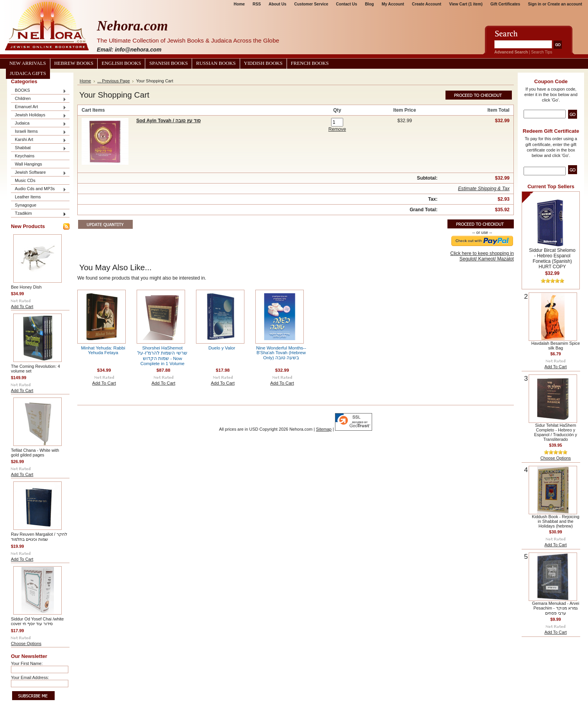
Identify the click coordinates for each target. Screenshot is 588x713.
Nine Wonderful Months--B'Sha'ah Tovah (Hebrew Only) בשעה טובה (281, 353)
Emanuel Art (39, 107)
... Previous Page (113, 81)
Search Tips (542, 52)
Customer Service (311, 4)
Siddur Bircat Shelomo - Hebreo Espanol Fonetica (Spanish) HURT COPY (552, 258)
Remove (337, 129)
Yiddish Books (263, 63)
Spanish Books (168, 63)
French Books (310, 63)
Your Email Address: (30, 677)
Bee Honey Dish (26, 287)
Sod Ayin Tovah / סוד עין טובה (168, 121)
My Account (393, 4)
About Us (277, 4)
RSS (257, 4)
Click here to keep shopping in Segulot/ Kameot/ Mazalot (482, 256)
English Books (121, 63)
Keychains (25, 156)
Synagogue (26, 205)
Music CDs (25, 180)
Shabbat (39, 148)
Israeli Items (39, 132)
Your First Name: (27, 663)
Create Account (427, 4)
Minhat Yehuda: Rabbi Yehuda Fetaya (103, 350)
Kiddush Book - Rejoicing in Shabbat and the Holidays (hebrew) (556, 521)
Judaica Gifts (28, 73)
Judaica (39, 124)
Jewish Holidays (39, 115)
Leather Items (28, 197)
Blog (370, 4)
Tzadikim (39, 214)
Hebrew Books (74, 63)
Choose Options (26, 643)
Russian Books (216, 63)
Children (39, 99)
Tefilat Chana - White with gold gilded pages (35, 453)
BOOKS (39, 91)
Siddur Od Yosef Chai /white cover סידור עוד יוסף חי (37, 621)
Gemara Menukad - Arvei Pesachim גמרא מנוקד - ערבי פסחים (556, 608)
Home (239, 4)
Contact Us (347, 4)
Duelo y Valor (222, 348)
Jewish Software (39, 173)
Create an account (565, 4)
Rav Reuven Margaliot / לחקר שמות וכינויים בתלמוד (39, 537)
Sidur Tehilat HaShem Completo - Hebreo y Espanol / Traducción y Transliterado (556, 432)
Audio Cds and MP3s (39, 189)
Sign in (535, 4)
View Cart (466, 4)
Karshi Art (39, 140)
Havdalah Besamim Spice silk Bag (556, 346)
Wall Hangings (29, 164)
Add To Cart (22, 307)
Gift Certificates (505, 4)
